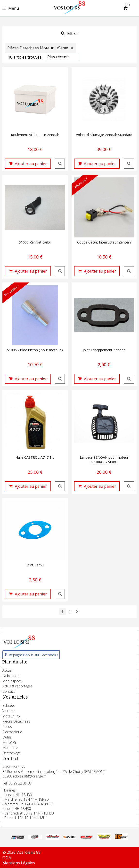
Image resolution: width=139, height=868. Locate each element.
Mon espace (12, 681)
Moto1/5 (9, 742)
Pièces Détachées (16, 721)
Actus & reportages (17, 686)
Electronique (12, 732)
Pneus (7, 727)
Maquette (10, 748)
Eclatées (9, 705)
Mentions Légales (19, 863)
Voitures (9, 711)
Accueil (8, 670)
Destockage (12, 753)
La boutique (12, 676)
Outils (7, 737)
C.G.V (7, 858)
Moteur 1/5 (11, 716)
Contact (9, 691)
